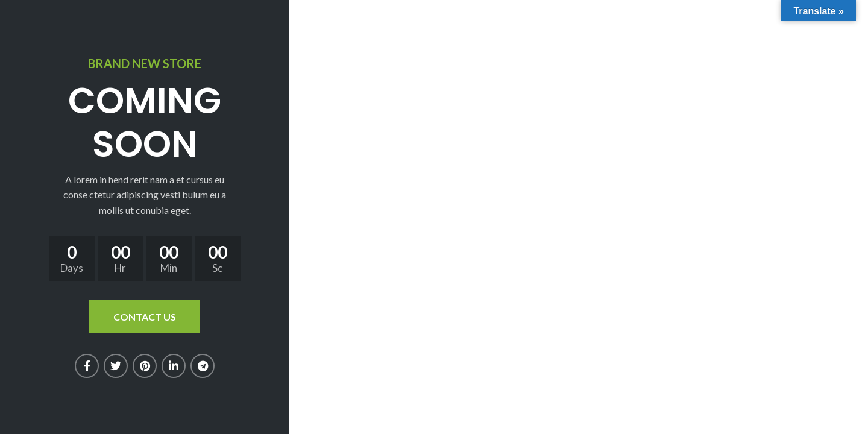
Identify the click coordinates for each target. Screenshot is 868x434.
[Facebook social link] (87, 366)
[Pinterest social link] (145, 366)
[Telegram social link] (203, 366)
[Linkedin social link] (174, 366)
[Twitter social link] (116, 366)
